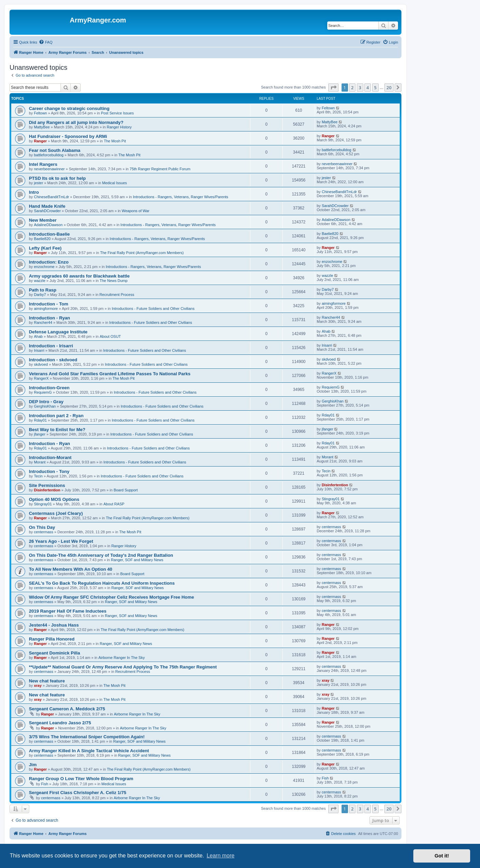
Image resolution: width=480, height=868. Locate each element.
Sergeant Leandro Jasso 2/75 (60, 723)
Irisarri (39, 350)
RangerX (41, 378)
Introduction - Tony (49, 471)
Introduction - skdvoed (53, 360)
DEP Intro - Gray (46, 402)
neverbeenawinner (49, 169)
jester (39, 183)
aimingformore (46, 309)
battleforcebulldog (49, 155)
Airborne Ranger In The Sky (121, 658)
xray (38, 685)
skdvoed (41, 364)
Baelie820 (42, 239)
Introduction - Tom (49, 304)
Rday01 (40, 420)
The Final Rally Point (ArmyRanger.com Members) (142, 253)
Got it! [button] (442, 856)
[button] (333, 88)
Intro (34, 192)
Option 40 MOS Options (54, 499)
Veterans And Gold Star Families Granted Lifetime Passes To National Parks (110, 374)
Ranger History (119, 127)
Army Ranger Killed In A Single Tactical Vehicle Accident (89, 751)
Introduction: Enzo (49, 262)
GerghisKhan (45, 406)
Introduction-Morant (50, 457)
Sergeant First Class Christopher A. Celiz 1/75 (78, 793)
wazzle (40, 281)
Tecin (38, 476)
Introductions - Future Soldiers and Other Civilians (153, 309)
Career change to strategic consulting (69, 108)
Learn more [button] (220, 856)
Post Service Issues (118, 113)
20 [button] (389, 88)
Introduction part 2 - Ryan (56, 416)
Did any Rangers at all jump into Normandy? (76, 122)
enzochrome (44, 267)
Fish (45, 784)
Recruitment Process (117, 295)
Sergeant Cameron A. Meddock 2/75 (67, 709)
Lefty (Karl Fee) (45, 248)
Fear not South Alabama (55, 150)
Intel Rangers (43, 164)
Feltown (41, 113)
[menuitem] (46, 42)
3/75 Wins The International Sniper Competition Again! (87, 737)
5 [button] (375, 88)
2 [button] (352, 88)
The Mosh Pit (115, 141)
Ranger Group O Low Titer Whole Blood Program (81, 779)
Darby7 (40, 295)
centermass (44, 532)
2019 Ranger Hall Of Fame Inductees (68, 611)
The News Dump (114, 281)
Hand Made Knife (47, 206)
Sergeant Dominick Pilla (54, 653)
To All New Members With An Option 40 (71, 569)
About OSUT (110, 336)
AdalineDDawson (48, 225)
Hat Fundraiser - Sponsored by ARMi (68, 136)
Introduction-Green (49, 388)
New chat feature (47, 681)
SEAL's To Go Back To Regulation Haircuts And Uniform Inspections (102, 583)
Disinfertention (47, 490)
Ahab (38, 336)
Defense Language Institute (58, 332)
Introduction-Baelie (49, 234)
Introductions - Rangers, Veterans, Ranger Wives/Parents (181, 197)
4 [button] (368, 88)
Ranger (40, 141)
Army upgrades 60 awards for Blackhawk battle (79, 276)
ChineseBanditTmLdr (52, 197)
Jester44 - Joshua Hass (54, 625)
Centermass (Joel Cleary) (56, 513)
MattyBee (42, 127)
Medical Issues (114, 183)
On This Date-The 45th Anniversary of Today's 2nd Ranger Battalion (101, 555)
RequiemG (43, 392)
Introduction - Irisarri (51, 346)
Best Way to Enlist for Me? (57, 430)
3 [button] (360, 88)
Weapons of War (136, 211)
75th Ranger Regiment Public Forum (160, 169)
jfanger (40, 434)
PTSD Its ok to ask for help (57, 178)
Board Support (126, 490)
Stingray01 (43, 504)
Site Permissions (47, 485)
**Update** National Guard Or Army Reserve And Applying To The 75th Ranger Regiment (123, 667)
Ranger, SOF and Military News (137, 560)
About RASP (114, 504)
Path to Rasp (43, 290)
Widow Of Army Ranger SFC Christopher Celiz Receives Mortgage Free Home (111, 597)
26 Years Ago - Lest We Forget (61, 541)
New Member (43, 220)
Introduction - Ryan (49, 318)
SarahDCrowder (47, 211)
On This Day (42, 527)
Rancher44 (43, 322)
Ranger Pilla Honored (52, 639)
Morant (40, 462)
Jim (33, 765)
